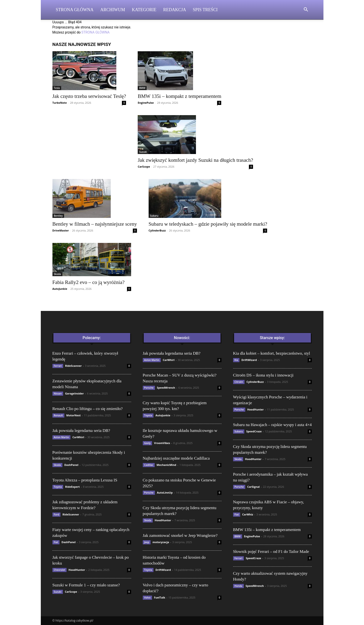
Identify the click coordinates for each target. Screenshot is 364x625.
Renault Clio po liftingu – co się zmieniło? (88, 409)
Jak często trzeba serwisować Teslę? (89, 96)
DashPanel (71, 465)
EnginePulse (146, 103)
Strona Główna (75, 10)
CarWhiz (248, 514)
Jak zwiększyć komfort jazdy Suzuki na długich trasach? (195, 160)
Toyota (58, 487)
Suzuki (143, 152)
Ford (57, 514)
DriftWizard (163, 570)
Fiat (56, 542)
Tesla (57, 88)
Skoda (57, 274)
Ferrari (58, 366)
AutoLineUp (165, 492)
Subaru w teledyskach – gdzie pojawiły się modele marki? (208, 224)
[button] (306, 10)
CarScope (144, 167)
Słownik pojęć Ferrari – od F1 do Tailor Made (271, 552)
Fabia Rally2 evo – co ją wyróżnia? (89, 282)
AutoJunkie (60, 289)
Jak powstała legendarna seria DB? (81, 431)
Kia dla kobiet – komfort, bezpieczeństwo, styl (272, 353)
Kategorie (144, 10)
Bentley (58, 216)
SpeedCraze (254, 431)
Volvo (148, 598)
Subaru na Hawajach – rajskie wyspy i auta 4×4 (272, 425)
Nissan (58, 394)
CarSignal (254, 487)
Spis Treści (205, 10)
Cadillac (149, 465)
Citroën (239, 382)
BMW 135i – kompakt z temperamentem (179, 96)
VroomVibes (162, 443)
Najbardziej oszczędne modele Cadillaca (176, 458)
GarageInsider (74, 393)
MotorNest (73, 415)
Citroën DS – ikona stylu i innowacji (263, 375)
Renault (58, 415)
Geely (148, 443)
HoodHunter (77, 570)
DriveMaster (61, 230)
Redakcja (175, 10)
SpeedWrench (166, 388)
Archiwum (113, 10)
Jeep (147, 542)
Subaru (154, 216)
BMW (142, 88)
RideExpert (72, 487)
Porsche (149, 388)
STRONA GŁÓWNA (95, 32)
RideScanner (73, 366)
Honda (238, 586)
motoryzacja (161, 542)
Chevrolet (60, 570)
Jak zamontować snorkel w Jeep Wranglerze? (180, 535)
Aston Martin (62, 437)
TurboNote (60, 103)
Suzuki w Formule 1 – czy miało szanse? (86, 585)
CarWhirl (78, 437)
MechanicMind (166, 465)
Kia (236, 360)
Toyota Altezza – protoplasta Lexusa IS (85, 480)
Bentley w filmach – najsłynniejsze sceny (95, 224)
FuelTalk (160, 597)
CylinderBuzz (157, 230)
